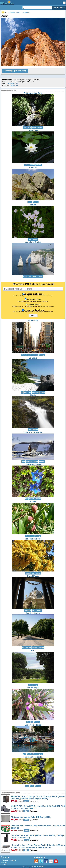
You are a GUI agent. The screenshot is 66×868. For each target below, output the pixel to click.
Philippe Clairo (13, 83)
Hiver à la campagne (33, 432)
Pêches (33, 502)
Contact (4, 864)
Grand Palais (33, 576)
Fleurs (33, 205)
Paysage (40, 127)
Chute (33, 395)
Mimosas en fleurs (33, 539)
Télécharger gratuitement (15, 71)
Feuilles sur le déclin (33, 757)
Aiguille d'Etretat (33, 242)
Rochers (33, 168)
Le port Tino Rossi (33, 725)
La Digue (33, 358)
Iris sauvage (33, 688)
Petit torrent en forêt (33, 93)
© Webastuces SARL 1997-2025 (33, 867)
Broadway (33, 321)
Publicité (4, 862)
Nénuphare (33, 130)
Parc (33, 650)
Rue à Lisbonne (33, 613)
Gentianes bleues (33, 464)
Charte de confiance (8, 860)
